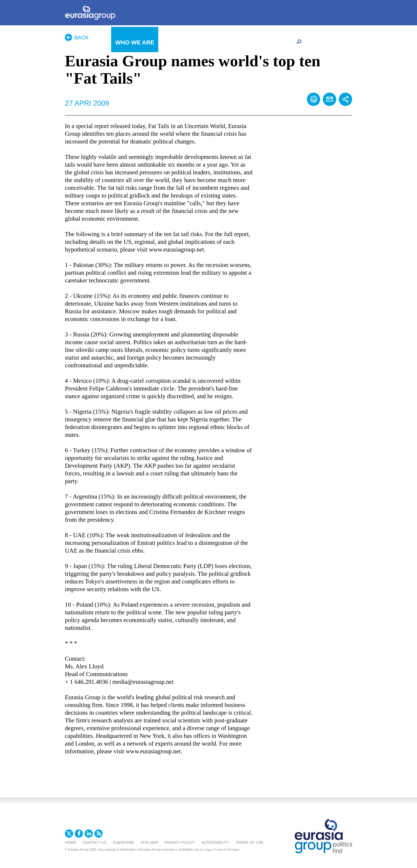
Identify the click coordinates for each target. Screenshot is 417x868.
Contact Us (94, 842)
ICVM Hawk (232, 850)
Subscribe (124, 842)
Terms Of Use (250, 842)
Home (70, 842)
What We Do (182, 42)
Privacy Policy (180, 842)
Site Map (149, 842)
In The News (88, 42)
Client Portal (270, 43)
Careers (237, 43)
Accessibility (215, 842)
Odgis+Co (211, 850)
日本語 (214, 42)
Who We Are (135, 42)
